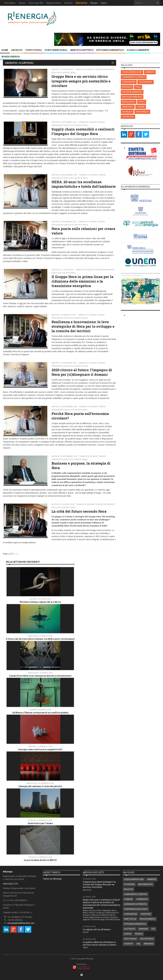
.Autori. (22, 3)
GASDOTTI (129, 944)
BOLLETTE (129, 889)
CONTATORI (146, 914)
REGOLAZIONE (129, 102)
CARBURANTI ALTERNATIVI (135, 904)
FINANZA (139, 934)
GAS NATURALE (146, 82)
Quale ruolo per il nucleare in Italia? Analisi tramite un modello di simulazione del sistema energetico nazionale (102, 904)
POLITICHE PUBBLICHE (132, 97)
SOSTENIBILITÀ (142, 112)
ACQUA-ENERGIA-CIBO (132, 72)
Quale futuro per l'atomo (40, 823)
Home (5, 50)
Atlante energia (132, 275)
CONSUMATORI (129, 82)
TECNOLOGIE (128, 117)
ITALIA (138, 87)
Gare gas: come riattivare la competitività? (40, 749)
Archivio (17, 50)
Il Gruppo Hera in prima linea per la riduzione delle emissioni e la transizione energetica (82, 281)
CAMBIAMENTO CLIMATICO (134, 77)
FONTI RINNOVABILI (56, 50)
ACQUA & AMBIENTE (138, 50)
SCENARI (141, 107)
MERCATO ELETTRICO (82, 50)
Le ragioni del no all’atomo (97, 929)
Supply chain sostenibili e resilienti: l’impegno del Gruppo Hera (83, 131)
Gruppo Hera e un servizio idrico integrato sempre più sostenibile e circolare (81, 81)
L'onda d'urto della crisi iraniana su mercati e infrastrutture (40, 676)
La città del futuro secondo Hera (79, 511)
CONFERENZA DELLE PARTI (136, 909)
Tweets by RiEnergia (52, 879)
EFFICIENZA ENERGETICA (110, 50)
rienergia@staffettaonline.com (21, 923)
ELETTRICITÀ (130, 929)
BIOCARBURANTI (145, 884)
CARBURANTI (142, 899)
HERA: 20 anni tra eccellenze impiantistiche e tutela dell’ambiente (84, 184)
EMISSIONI (143, 929)
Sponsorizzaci (54, 3)
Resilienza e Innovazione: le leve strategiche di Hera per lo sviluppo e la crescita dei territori (83, 326)
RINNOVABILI (128, 107)
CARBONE (128, 899)
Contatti (68, 3)
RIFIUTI (142, 102)
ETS (153, 929)
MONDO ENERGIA (11, 57)
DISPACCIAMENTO (148, 919)
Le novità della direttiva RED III (40, 860)
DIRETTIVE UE (130, 919)
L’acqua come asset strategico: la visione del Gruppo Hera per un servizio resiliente (99, 884)
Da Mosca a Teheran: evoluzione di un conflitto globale (40, 713)
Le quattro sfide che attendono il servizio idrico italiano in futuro (100, 943)
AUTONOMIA (129, 884)
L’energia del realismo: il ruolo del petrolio (40, 786)
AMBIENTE (150, 72)
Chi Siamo (10, 3)
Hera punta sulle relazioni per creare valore (83, 231)
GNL (138, 944)
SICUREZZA (127, 112)
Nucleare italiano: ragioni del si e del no (40, 602)
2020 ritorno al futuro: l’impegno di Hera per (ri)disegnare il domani (82, 372)
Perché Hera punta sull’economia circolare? (80, 416)
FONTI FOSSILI (34, 50)
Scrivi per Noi (36, 3)
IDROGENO (127, 87)
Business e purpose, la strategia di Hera (81, 466)
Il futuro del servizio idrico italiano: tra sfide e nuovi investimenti (40, 639)
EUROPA (128, 934)
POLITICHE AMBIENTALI (132, 92)
